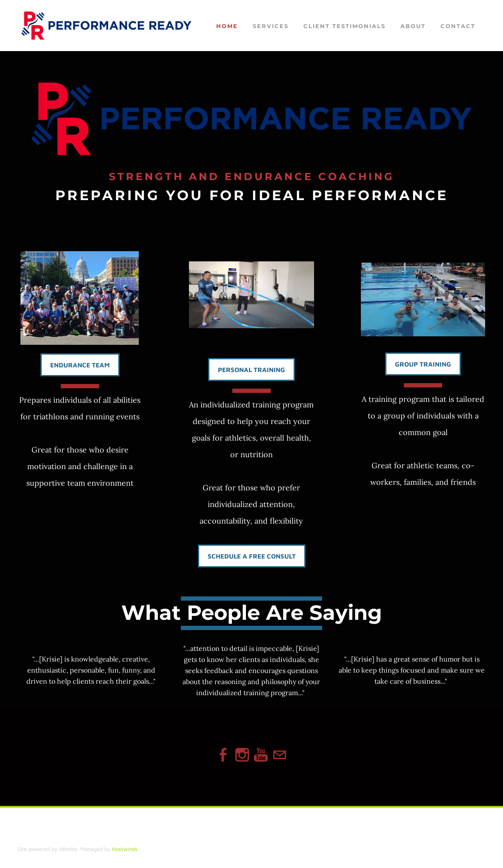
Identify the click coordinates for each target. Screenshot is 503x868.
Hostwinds (125, 849)
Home (227, 26)
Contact (458, 26)
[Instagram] (242, 755)
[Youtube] (261, 755)
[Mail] (280, 755)
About (413, 26)
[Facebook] (223, 755)
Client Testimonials (344, 26)
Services (271, 26)
